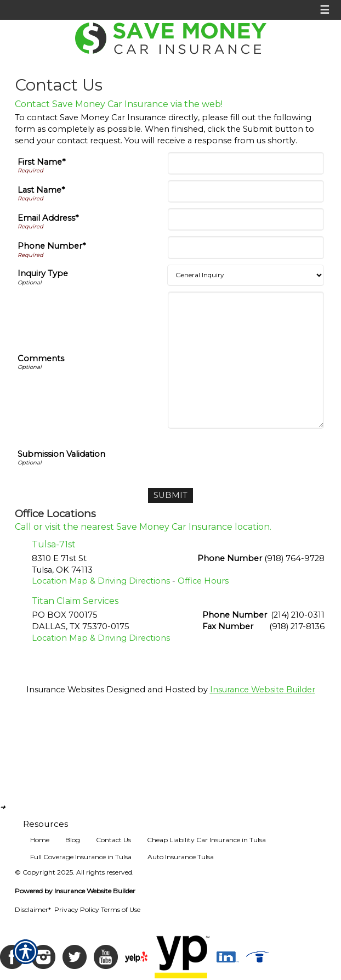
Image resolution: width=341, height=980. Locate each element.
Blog (73, 840)
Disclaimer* (33, 909)
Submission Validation (61, 454)
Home (40, 840)
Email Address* (48, 218)
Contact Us (113, 840)
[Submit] (170, 495)
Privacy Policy (77, 909)
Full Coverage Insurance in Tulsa (81, 857)
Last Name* (41, 190)
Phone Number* (52, 246)
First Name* (41, 162)
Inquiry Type (43, 273)
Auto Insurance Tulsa (181, 857)
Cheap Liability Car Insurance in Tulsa (206, 840)
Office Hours (203, 581)
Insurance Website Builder (263, 690)
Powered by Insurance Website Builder (75, 891)
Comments (41, 359)
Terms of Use (121, 909)
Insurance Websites (65, 690)
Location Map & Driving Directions (101, 581)
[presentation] (241, 456)
